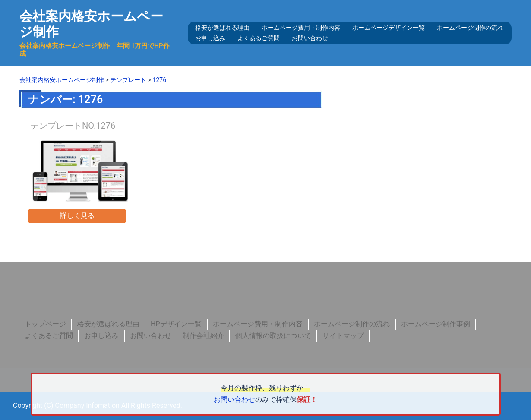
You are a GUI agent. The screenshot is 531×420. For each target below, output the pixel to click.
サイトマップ (343, 335)
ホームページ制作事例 (436, 324)
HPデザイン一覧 (176, 324)
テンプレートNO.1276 (73, 125)
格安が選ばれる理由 (222, 28)
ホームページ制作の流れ (470, 28)
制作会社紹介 (203, 335)
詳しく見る (77, 215)
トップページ (45, 324)
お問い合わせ (310, 38)
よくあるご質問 (259, 38)
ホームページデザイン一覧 (389, 28)
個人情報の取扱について (273, 335)
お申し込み (210, 38)
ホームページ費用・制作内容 (301, 28)
